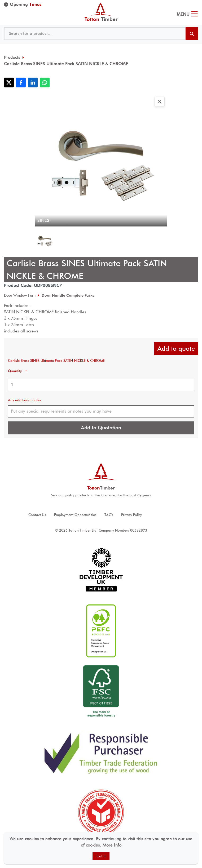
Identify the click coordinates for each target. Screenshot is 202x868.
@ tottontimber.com (196, 3)
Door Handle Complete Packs (68, 295)
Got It (101, 856)
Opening (23, 5)
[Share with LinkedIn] (33, 83)
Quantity (17, 371)
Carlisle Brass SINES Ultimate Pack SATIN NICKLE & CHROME (66, 64)
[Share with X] (9, 83)
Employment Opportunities (75, 515)
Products (12, 57)
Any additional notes (25, 400)
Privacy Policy (131, 515)
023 (193, 3)
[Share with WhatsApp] (45, 83)
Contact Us (37, 515)
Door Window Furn (20, 295)
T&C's (109, 515)
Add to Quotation (101, 428)
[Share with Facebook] (21, 83)
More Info (112, 845)
